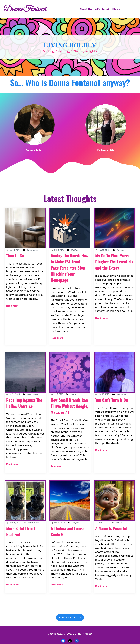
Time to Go (17, 271)
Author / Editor (34, 162)
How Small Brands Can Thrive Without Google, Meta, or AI (69, 415)
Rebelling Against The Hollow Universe (24, 416)
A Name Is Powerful (105, 536)
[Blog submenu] (120, 9)
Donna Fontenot (30, 9)
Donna (77, 632)
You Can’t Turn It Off (112, 413)
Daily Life (80, 527)
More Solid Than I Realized (24, 539)
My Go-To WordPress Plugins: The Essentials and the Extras (114, 280)
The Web (77, 401)
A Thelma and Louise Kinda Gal (67, 536)
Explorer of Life (106, 162)
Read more (11, 313)
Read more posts (70, 616)
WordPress (79, 262)
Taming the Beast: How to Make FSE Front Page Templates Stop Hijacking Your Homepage (69, 283)
